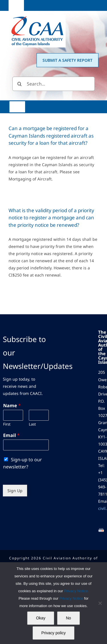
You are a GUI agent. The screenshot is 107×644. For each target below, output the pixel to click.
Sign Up (15, 491)
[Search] (19, 84)
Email (11, 435)
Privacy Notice (72, 598)
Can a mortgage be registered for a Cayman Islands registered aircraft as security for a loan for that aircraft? (51, 136)
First (7, 424)
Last (32, 424)
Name (12, 406)
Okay (41, 618)
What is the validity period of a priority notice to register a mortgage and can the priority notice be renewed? (51, 218)
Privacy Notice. (76, 591)
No (68, 618)
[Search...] (53, 84)
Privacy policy (54, 633)
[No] (100, 603)
